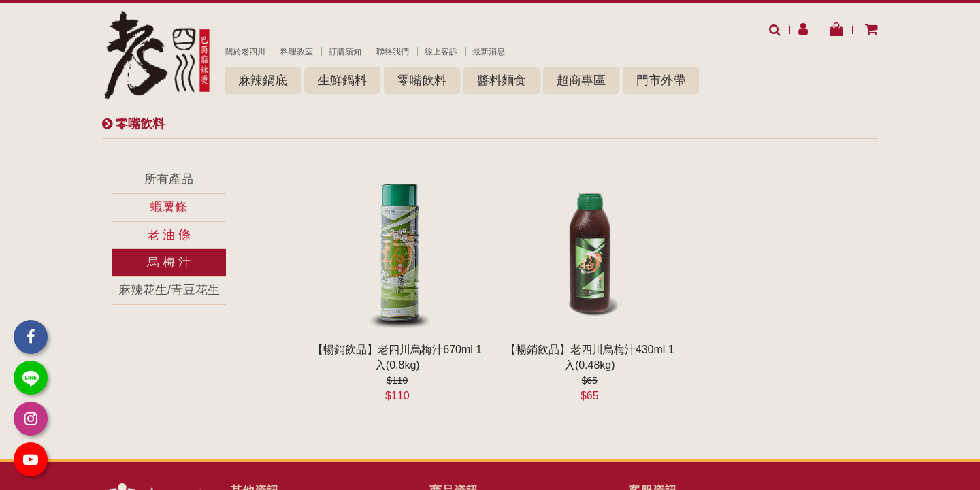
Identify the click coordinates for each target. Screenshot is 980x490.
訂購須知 (345, 52)
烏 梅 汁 (169, 262)
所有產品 (169, 179)
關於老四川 (245, 52)
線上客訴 (441, 52)
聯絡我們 (393, 52)
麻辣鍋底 (263, 80)
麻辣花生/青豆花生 (169, 290)
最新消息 (489, 52)
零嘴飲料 (422, 80)
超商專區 (581, 80)
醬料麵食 (502, 80)
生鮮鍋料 (342, 80)
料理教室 (297, 52)
